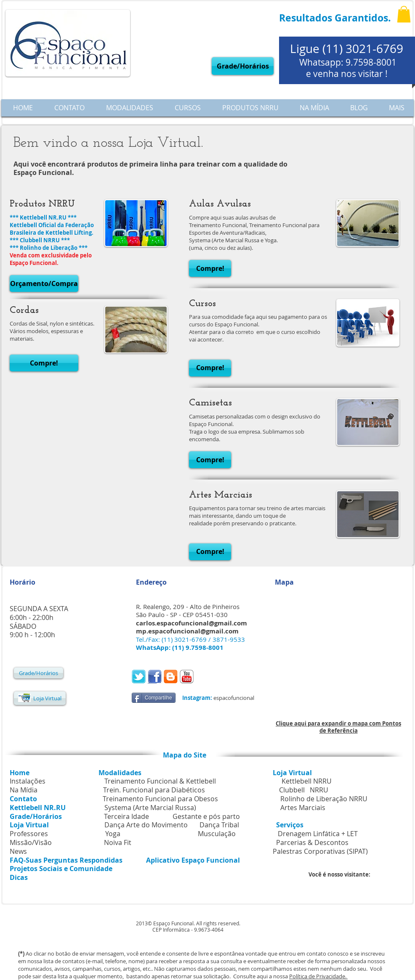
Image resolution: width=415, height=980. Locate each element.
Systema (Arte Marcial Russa (149, 808)
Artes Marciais (303, 808)
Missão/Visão (31, 842)
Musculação (217, 834)
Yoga (113, 834)
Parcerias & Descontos (289, 842)
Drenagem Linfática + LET (318, 834)
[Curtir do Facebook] (215, 678)
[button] (404, 14)
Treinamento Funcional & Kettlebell (160, 781)
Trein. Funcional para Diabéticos (154, 790)
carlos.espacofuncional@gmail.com (192, 623)
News (18, 851)
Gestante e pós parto (206, 816)
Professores (29, 834)
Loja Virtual (292, 773)
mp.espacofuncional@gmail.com (187, 631)
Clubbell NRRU (304, 790)
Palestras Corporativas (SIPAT (319, 851)
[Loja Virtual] (40, 698)
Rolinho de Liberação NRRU (324, 799)
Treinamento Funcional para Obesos (160, 799)
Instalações (28, 781)
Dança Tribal (219, 825)
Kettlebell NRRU (307, 781)
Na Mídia (24, 790)
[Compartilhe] (154, 698)
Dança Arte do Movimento (146, 825)
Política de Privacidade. (318, 976)
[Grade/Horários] (243, 66)
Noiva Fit (118, 842)
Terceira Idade (126, 816)
